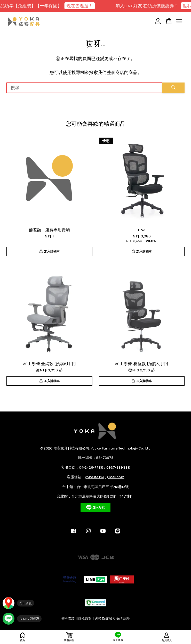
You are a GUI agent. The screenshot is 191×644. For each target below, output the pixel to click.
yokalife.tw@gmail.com (105, 477)
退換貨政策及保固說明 (113, 619)
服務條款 (68, 619)
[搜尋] (84, 88)
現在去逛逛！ (82, 6)
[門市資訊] (18, 603)
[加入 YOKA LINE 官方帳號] (22, 619)
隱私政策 (85, 619)
